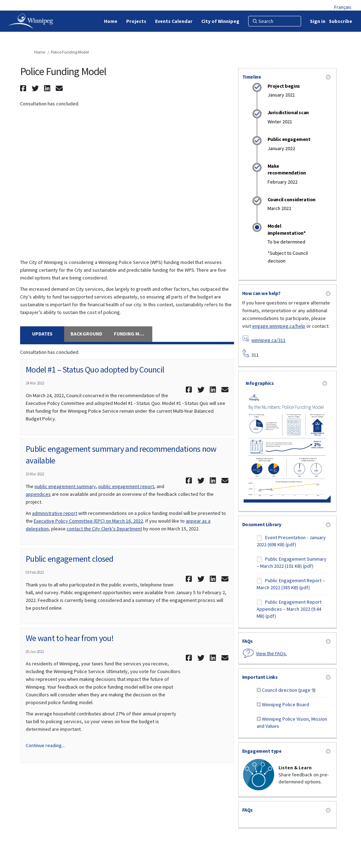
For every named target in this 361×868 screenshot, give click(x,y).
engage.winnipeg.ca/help (279, 326)
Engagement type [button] (286, 751)
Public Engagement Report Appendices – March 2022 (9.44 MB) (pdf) (289, 609)
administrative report (55, 513)
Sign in (318, 21)
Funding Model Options (133, 334)
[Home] (111, 21)
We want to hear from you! (70, 638)
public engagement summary (65, 486)
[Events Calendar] (174, 21)
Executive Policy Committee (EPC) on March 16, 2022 (88, 521)
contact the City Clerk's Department (104, 529)
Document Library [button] (286, 524)
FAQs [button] (286, 641)
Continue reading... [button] (45, 745)
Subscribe (341, 21)
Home (40, 52)
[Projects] (136, 21)
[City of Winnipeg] (220, 21)
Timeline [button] (286, 77)
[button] (24, 88)
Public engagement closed (70, 559)
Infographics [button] (286, 383)
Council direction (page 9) (289, 690)
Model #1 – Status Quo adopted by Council (95, 370)
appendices (38, 494)
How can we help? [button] (286, 293)
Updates (42, 334)
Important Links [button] (286, 677)
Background (86, 334)
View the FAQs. (271, 653)
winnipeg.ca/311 (268, 340)
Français (343, 7)
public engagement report (126, 486)
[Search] (275, 21)
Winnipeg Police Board (286, 704)
